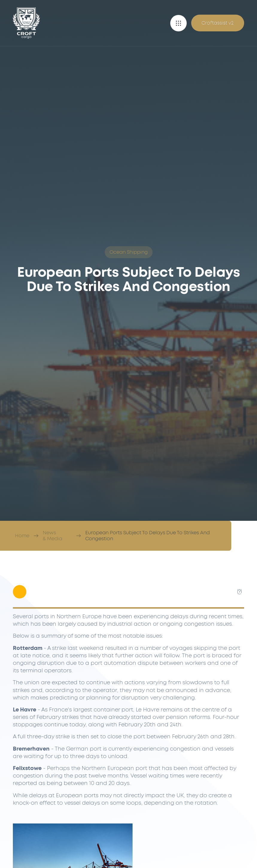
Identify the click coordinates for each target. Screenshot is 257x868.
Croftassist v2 (218, 23)
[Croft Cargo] (26, 23)
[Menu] (178, 23)
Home (22, 536)
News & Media (53, 536)
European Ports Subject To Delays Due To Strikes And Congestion (147, 536)
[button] (178, 23)
